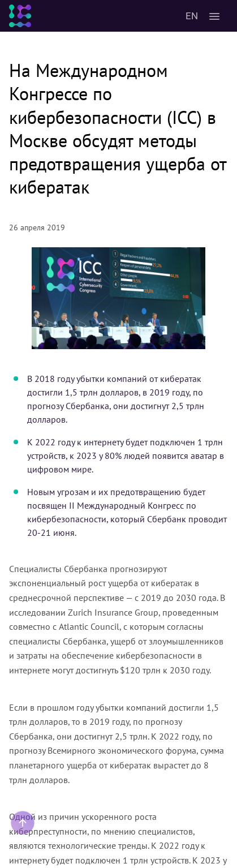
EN (192, 16)
